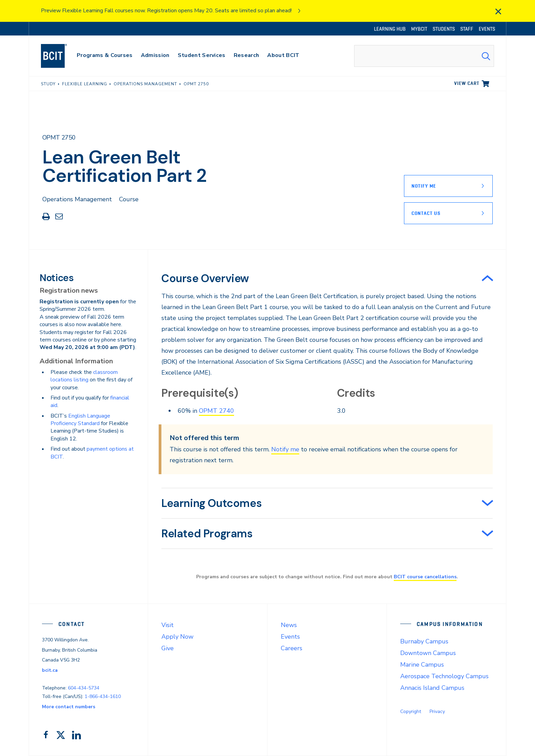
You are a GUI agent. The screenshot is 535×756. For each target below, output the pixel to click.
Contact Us (426, 213)
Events (290, 637)
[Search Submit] (486, 56)
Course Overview (205, 278)
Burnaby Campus (424, 641)
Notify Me (424, 186)
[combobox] (424, 56)
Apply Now (177, 637)
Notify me (285, 449)
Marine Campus (422, 665)
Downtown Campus (428, 653)
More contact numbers (69, 707)
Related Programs (207, 534)
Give (168, 648)
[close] (498, 12)
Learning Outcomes (212, 503)
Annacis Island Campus (432, 688)
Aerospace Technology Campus (444, 676)
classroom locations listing (84, 376)
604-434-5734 (84, 688)
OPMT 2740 (216, 411)
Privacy (437, 711)
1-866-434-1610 (103, 696)
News (289, 625)
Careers (292, 648)
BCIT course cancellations (425, 577)
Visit (168, 625)
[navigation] (61, 56)
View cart (467, 83)
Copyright (411, 711)
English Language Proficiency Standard (80, 420)
